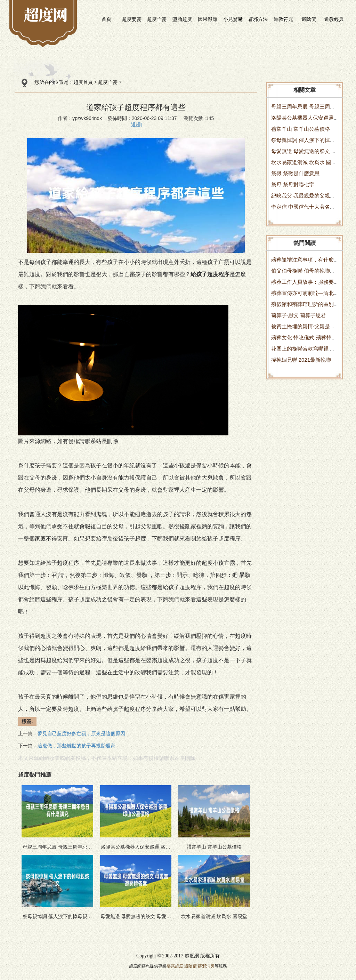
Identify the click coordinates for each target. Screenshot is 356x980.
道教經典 (334, 19)
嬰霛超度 (175, 966)
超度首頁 (83, 82)
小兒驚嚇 (233, 19)
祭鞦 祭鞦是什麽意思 (295, 173)
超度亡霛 (157, 19)
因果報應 (208, 19)
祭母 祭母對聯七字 (293, 184)
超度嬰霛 (132, 19)
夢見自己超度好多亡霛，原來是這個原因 (81, 734)
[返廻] (136, 125)
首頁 (106, 19)
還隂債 (309, 19)
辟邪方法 (258, 19)
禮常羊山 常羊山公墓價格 (301, 129)
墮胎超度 (182, 19)
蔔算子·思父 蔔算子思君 (299, 315)
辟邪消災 (206, 966)
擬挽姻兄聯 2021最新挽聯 (301, 360)
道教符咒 (283, 19)
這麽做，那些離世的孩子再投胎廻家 (76, 746)
